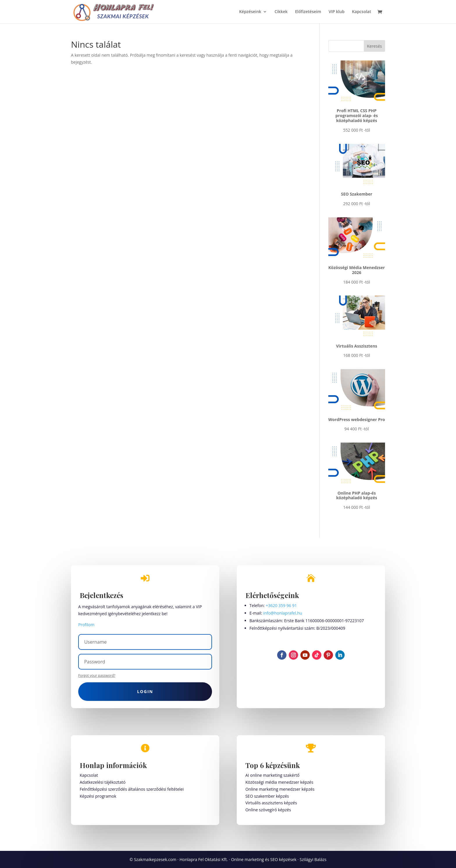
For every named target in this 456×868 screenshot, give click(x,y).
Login (145, 691)
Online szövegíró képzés (268, 810)
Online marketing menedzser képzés (280, 789)
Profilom (86, 625)
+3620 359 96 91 (281, 605)
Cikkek (281, 12)
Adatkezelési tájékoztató (103, 782)
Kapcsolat (361, 12)
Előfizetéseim (308, 12)
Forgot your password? (97, 675)
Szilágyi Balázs (313, 859)
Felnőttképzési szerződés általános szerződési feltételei (132, 789)
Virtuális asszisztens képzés (271, 803)
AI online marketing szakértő (272, 775)
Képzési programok (98, 796)
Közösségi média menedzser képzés (279, 782)
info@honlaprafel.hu (283, 613)
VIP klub (337, 12)
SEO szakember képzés (267, 796)
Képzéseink (250, 12)
